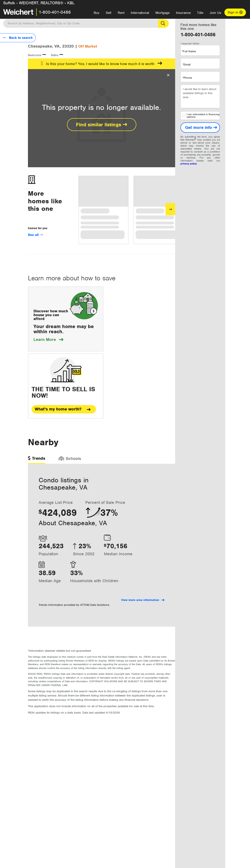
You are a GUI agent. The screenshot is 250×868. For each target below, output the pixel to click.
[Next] (170, 209)
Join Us (215, 13)
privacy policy (189, 164)
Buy (97, 13)
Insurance (183, 13)
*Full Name (189, 51)
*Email (187, 65)
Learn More (48, 339)
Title (200, 13)
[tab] (37, 460)
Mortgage (163, 13)
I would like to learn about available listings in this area (200, 96)
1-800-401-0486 (55, 12)
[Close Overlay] (168, 75)
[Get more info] (200, 128)
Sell (109, 13)
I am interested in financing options (201, 116)
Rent (121, 13)
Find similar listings (102, 125)
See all (35, 235)
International (140, 13)
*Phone (187, 78)
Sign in (235, 12)
